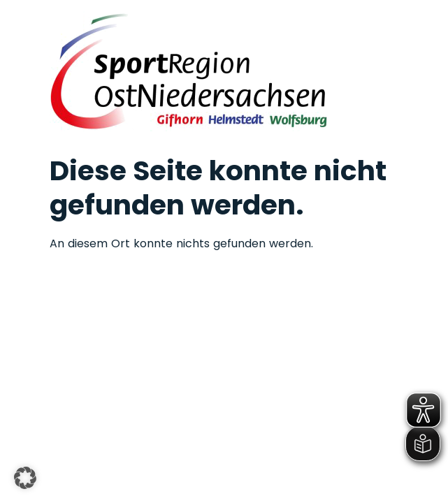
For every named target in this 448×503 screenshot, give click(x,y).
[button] (25, 478)
